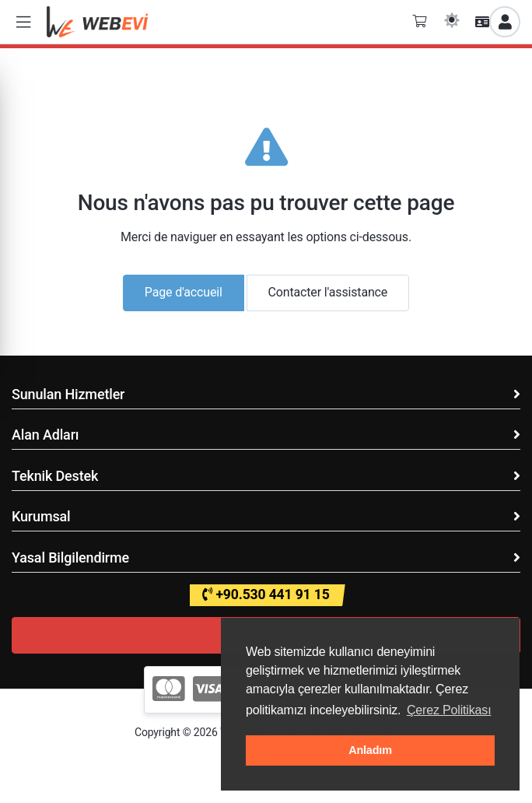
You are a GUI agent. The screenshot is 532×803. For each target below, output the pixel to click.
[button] (23, 22)
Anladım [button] (370, 750)
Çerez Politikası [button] (449, 710)
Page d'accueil (184, 292)
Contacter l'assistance (328, 292)
